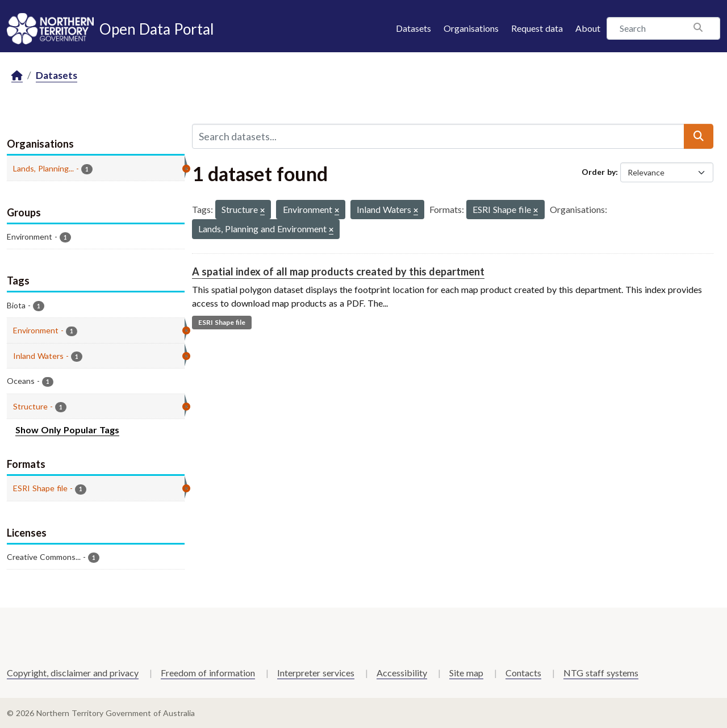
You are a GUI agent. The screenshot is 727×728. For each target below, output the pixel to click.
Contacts (523, 673)
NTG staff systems (601, 673)
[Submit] (699, 136)
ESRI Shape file (222, 322)
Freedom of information (208, 673)
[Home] (17, 76)
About (588, 28)
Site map (466, 673)
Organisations (471, 28)
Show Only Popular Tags (67, 430)
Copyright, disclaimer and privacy (73, 673)
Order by (599, 172)
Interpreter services (316, 673)
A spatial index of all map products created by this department (338, 271)
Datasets (413, 28)
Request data (537, 28)
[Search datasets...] (438, 136)
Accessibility (402, 673)
